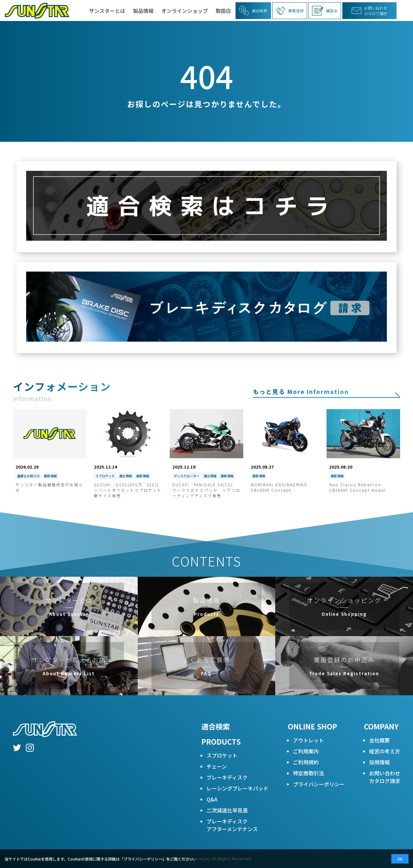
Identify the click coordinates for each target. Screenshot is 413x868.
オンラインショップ (185, 11)
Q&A (212, 799)
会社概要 (379, 740)
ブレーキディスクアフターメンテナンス (232, 825)
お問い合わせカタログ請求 (385, 777)
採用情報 (379, 762)
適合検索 (216, 726)
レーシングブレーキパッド (237, 788)
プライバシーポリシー (319, 784)
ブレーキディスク (227, 777)
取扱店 (223, 11)
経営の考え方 (385, 751)
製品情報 (143, 11)
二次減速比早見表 (227, 810)
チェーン (217, 766)
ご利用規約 (306, 762)
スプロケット (222, 755)
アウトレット (308, 740)
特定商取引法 (308, 773)
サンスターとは (107, 11)
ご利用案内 (306, 751)
